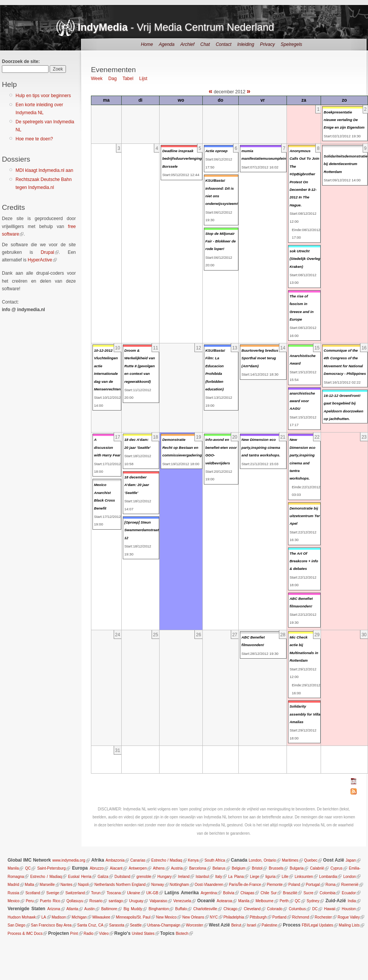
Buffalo (181, 909)
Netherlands (105, 885)
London (350, 877)
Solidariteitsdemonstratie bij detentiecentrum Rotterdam (345, 164)
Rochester (323, 917)
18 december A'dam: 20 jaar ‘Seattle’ (137, 485)
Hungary (164, 877)
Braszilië (290, 893)
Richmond (300, 917)
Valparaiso (159, 901)
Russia (13, 893)
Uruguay (136, 901)
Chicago (231, 909)
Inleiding (246, 44)
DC (315, 909)
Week (97, 79)
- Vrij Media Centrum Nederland (176, 27)
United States (143, 934)
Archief (187, 44)
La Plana (236, 877)
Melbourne (264, 901)
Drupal (47, 252)
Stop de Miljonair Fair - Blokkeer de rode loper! (221, 241)
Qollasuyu (75, 901)
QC (28, 868)
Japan (351, 860)
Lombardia (328, 877)
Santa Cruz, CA (90, 925)
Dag (113, 79)
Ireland (184, 877)
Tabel (128, 79)
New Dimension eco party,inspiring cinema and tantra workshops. (261, 447)
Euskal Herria (80, 877)
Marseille (47, 885)
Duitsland (122, 877)
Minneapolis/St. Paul (133, 917)
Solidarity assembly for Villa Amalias (305, 714)
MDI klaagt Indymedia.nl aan (44, 170)
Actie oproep (217, 151)
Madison (59, 917)
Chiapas (247, 893)
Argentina (209, 893)
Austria (177, 868)
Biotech (182, 934)
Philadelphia (234, 917)
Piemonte (275, 885)
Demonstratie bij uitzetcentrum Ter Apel (305, 516)
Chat (205, 44)
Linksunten (304, 877)
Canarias (138, 860)
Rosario (96, 901)
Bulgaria (297, 868)
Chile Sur (269, 893)
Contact (223, 44)
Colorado (275, 909)
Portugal (313, 885)
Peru (30, 901)
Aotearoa (225, 901)
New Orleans (193, 917)
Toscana (114, 893)
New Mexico (166, 917)
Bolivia (229, 893)
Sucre (308, 893)
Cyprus (337, 868)
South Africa (215, 860)
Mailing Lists (349, 925)
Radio (88, 934)
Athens (159, 868)
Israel (251, 925)
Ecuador (349, 893)
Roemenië (350, 885)
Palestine (269, 925)
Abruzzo (97, 868)
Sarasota (116, 925)
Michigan (79, 917)
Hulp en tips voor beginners (43, 96)
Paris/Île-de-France (245, 885)
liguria (270, 877)
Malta (29, 885)
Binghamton (159, 909)
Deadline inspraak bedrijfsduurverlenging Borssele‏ (182, 159)
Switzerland (75, 893)
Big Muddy (133, 909)
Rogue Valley (348, 917)
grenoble (144, 877)
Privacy (267, 44)
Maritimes (290, 860)
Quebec (311, 860)
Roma (331, 885)
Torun (96, 893)
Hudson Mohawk (22, 917)
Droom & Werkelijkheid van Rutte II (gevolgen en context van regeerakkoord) (140, 366)
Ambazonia (115, 860)
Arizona (54, 909)
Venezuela (182, 901)
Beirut (236, 925)
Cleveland (252, 909)
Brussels (276, 868)
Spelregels (292, 44)
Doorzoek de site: (21, 61)
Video (104, 934)
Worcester (194, 925)
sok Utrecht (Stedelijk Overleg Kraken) (305, 259)
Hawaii (330, 909)
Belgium (239, 868)
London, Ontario (262, 860)
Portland (279, 917)
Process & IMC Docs (25, 934)
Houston (349, 909)
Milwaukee (101, 917)
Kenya (193, 860)
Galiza (103, 877)
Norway (158, 885)
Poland (294, 885)
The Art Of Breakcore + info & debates (304, 561)
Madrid (13, 885)
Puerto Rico (50, 901)
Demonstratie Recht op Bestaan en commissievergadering (182, 447)
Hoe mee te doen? (34, 139)
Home (147, 44)
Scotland (33, 893)
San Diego (16, 925)
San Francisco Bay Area (51, 925)
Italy (219, 877)
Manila (13, 868)
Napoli (83, 885)
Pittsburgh (258, 917)
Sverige (53, 893)
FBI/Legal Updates (317, 925)
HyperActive (40, 260)
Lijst (143, 79)
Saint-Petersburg (51, 868)
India (352, 901)
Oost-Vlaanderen (209, 885)
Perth (284, 901)
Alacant (116, 868)
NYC (214, 917)
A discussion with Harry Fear (107, 447)
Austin (89, 909)
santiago (116, 901)
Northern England (131, 885)
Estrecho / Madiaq (167, 860)
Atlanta (72, 909)
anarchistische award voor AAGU (302, 401)
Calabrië (317, 868)
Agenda (167, 44)
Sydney (313, 901)
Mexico (14, 901)
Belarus (219, 868)
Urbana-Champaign (164, 925)
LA (44, 917)
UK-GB (152, 893)
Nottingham (179, 885)
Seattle (135, 925)
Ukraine (133, 893)
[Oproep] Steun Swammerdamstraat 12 (142, 530)
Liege (255, 877)
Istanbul (202, 877)
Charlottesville (205, 909)
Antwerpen (138, 868)
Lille (285, 877)
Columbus (297, 909)
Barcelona (198, 868)
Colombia (327, 893)
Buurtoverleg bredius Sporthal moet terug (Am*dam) (260, 358)
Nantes (66, 885)
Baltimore (109, 909)
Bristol (257, 868)
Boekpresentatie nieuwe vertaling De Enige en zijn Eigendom (344, 120)
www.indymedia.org (69, 860)
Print (74, 934)
